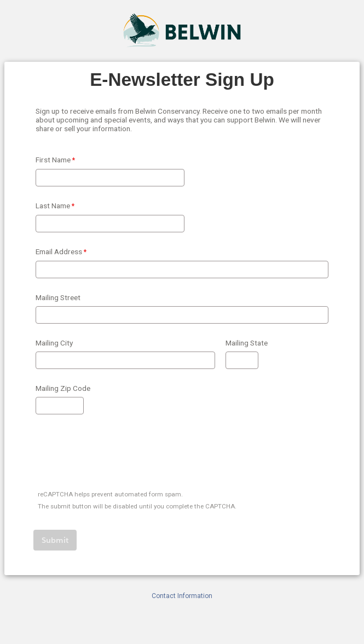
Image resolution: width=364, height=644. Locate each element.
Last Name (53, 206)
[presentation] (118, 454)
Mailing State (247, 343)
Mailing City (54, 343)
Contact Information (182, 596)
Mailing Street (58, 297)
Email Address (59, 251)
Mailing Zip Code (63, 388)
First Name (53, 160)
